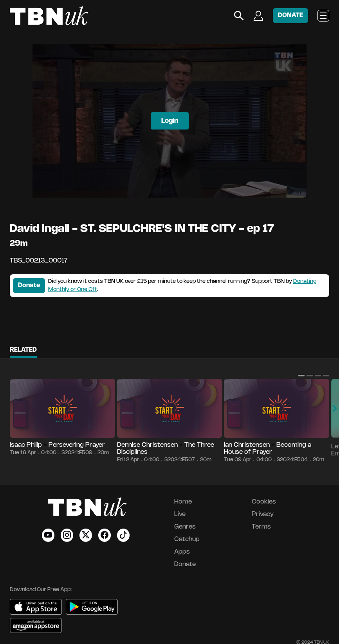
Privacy (263, 514)
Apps (182, 552)
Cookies (264, 502)
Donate (29, 285)
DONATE (290, 15)
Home (183, 502)
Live (180, 514)
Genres (185, 527)
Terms (261, 527)
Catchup (187, 539)
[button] (301, 376)
